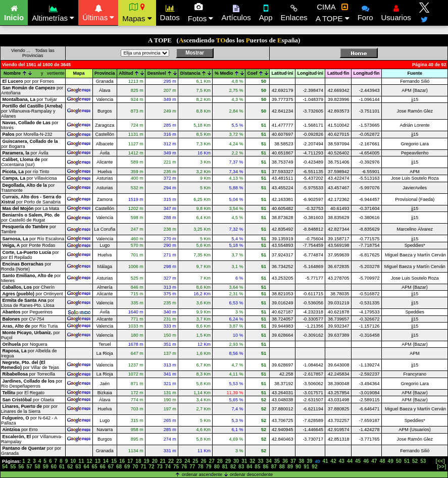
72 (152, 467)
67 (111, 467)
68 (119, 467)
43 (342, 461)
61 (62, 467)
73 (160, 467)
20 (155, 461)
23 (179, 461)
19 (146, 461)
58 (38, 467)
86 (266, 467)
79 (209, 467)
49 (391, 461)
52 (415, 461)
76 (184, 467)
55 (13, 467)
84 (249, 467)
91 (306, 467)
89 (290, 467)
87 (274, 467)
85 (257, 467)
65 (95, 467)
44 (350, 461)
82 (233, 467)
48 (382, 461)
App (266, 12)
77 (192, 467)
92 (314, 467)
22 (171, 461)
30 (236, 461)
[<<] (440, 461)
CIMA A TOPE (333, 13)
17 (130, 461)
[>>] (441, 467)
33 (260, 461)
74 (168, 467)
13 (98, 461)
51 (407, 461)
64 (86, 467)
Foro (365, 12)
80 (217, 467)
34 (269, 461)
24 (187, 461)
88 (282, 467)
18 (138, 461)
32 (252, 461)
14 (106, 461)
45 (358, 461)
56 (21, 467)
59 (46, 467)
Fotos (201, 13)
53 (423, 461)
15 (114, 461)
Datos (170, 12)
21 (163, 461)
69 (127, 467)
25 (195, 461)
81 (225, 467)
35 (277, 461)
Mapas (137, 13)
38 (301, 461)
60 (54, 467)
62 (70, 467)
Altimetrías (53, 12)
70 (135, 467)
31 (244, 461)
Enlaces (294, 12)
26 (203, 461)
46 (366, 461)
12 (90, 461)
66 (103, 467)
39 (309, 461)
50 (399, 461)
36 (285, 461)
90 (298, 467)
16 (122, 461)
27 (212, 461)
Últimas (98, 12)
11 (81, 461)
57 (29, 467)
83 (241, 467)
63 (78, 467)
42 (334, 461)
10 (73, 461)
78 (200, 467)
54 (5, 467)
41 (325, 461)
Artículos (236, 12)
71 (143, 467)
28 (220, 461)
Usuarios (396, 12)
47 (374, 461)
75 (176, 467)
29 (228, 461)
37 (293, 461)
